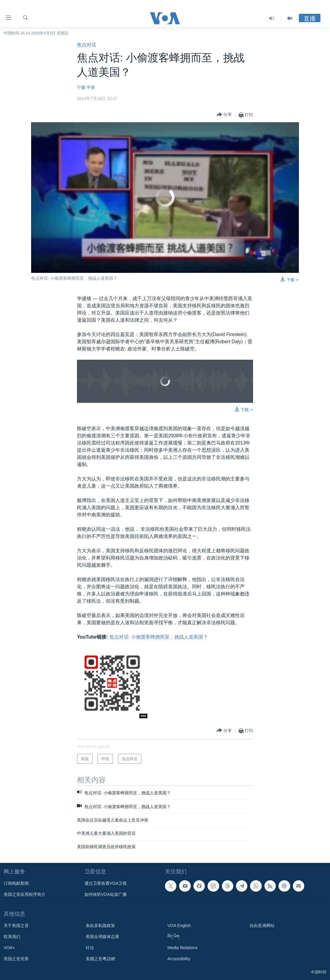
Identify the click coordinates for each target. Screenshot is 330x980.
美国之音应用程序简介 (25, 894)
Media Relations (182, 948)
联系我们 (12, 937)
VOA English (179, 925)
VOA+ (9, 948)
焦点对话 (87, 45)
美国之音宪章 (16, 959)
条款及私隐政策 (100, 925)
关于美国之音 (16, 925)
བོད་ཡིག (173, 937)
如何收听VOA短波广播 (106, 894)
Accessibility (179, 959)
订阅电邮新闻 (16, 883)
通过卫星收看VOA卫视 (106, 883)
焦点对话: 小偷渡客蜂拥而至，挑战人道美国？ (159, 637)
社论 (90, 948)
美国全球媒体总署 (102, 937)
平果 (91, 87)
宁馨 (81, 87)
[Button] (224, 115)
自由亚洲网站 (262, 925)
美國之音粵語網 (100, 959)
